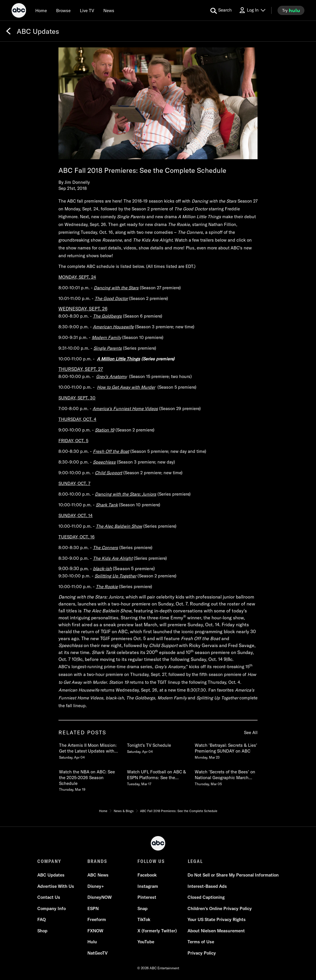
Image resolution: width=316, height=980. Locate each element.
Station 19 (105, 430)
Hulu (92, 942)
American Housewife (113, 327)
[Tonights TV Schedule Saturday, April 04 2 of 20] (158, 747)
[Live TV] (87, 10)
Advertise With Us (56, 886)
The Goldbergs (107, 316)
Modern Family (106, 337)
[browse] (63, 10)
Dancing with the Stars (116, 288)
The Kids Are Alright (113, 558)
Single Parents (108, 348)
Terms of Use (201, 942)
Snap (143, 908)
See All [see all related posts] (251, 732)
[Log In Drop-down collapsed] (252, 10)
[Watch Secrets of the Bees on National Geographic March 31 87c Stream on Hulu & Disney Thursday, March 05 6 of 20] (226, 777)
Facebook (147, 875)
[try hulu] (291, 10)
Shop (42, 931)
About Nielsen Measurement (216, 931)
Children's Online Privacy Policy (220, 908)
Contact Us (49, 897)
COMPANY (49, 861)
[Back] (8, 31)
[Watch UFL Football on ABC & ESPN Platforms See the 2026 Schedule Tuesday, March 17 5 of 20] (158, 777)
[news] (109, 10)
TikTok (144, 919)
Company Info (52, 908)
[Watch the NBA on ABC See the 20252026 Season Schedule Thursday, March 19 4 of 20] (90, 779)
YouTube (146, 942)
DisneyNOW (100, 897)
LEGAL (195, 861)
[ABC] (19, 11)
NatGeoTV (98, 953)
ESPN (93, 908)
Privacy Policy (202, 953)
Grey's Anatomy (111, 376)
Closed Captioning (206, 897)
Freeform (97, 919)
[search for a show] (221, 10)
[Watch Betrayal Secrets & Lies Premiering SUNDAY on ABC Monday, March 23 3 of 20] (226, 750)
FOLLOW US (151, 861)
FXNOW (95, 931)
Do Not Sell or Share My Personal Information (233, 875)
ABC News (98, 875)
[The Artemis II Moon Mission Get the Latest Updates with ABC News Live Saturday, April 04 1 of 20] (90, 750)
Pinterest (147, 897)
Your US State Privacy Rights (217, 919)
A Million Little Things (119, 359)
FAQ (42, 919)
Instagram (148, 886)
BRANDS (97, 861)
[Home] (41, 10)
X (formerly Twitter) (157, 931)
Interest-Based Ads (207, 886)
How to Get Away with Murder (126, 387)
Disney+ (96, 886)
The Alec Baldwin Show (119, 526)
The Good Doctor (111, 298)
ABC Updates (51, 875)
